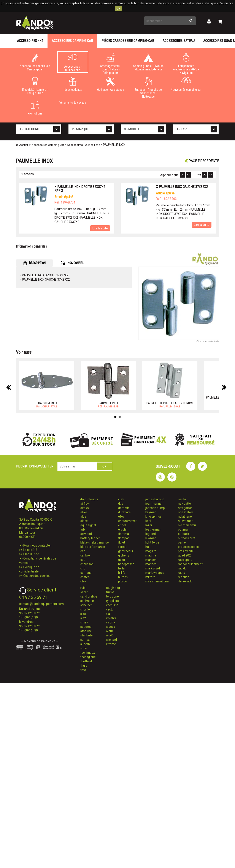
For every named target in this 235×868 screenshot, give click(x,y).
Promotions (35, 108)
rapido (182, 568)
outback (183, 534)
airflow (85, 504)
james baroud (155, 499)
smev (84, 622)
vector (110, 609)
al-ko (84, 512)
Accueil (22, 145)
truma (110, 592)
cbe (83, 560)
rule (83, 588)
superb (85, 644)
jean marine (153, 504)
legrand (151, 534)
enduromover (127, 521)
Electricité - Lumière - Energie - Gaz (35, 86)
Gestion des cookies (37, 576)
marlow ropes (155, 573)
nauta (182, 499)
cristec (85, 577)
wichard (111, 640)
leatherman (153, 529)
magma (151, 555)
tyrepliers (112, 601)
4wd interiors (89, 499)
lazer (149, 525)
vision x (111, 618)
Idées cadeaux (73, 84)
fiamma (124, 534)
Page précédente (202, 161)
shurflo (85, 609)
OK (118, 8)
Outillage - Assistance (110, 84)
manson (151, 560)
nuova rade (186, 521)
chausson (87, 564)
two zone (112, 596)
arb (83, 529)
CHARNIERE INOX (47, 403)
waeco (111, 627)
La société (30, 550)
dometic (124, 508)
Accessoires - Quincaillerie (73, 63)
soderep (86, 627)
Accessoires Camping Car (72, 41)
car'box (85, 555)
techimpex (88, 653)
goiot (122, 560)
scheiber (86, 605)
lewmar (151, 538)
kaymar (151, 512)
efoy (121, 517)
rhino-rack (185, 581)
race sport (185, 560)
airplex (85, 508)
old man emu (187, 525)
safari (84, 592)
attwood (86, 534)
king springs (153, 517)
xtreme (111, 644)
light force (152, 542)
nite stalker (186, 512)
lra (147, 547)
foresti (123, 547)
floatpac (124, 538)
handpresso (126, 564)
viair (109, 614)
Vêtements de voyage (73, 103)
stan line (86, 631)
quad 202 (184, 555)
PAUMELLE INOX (108, 403)
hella (121, 568)
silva (83, 618)
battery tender (90, 538)
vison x (111, 622)
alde (83, 517)
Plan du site (31, 554)
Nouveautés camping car (186, 84)
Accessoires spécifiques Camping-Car (35, 62)
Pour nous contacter (37, 545)
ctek (83, 581)
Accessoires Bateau (179, 41)
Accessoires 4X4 (30, 41)
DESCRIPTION (34, 263)
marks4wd (153, 568)
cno (83, 568)
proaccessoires (188, 547)
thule (84, 666)
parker (182, 542)
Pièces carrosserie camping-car (128, 41)
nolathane (185, 517)
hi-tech (123, 577)
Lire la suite (100, 228)
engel (122, 525)
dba (121, 504)
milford (150, 577)
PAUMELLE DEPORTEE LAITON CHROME (170, 403)
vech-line (112, 605)
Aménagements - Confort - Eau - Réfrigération (110, 63)
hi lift (121, 573)
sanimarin (87, 601)
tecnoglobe (88, 657)
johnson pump (155, 508)
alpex (84, 521)
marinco (151, 564)
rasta (182, 573)
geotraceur (126, 551)
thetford (86, 661)
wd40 (110, 635)
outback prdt (187, 538)
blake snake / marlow (95, 542)
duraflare (124, 512)
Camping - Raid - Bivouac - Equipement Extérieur (148, 62)
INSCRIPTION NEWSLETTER (35, 466)
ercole (122, 529)
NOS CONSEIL (72, 263)
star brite (87, 635)
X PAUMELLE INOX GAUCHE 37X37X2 (182, 187)
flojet (122, 542)
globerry (124, 555)
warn (110, 631)
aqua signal (88, 525)
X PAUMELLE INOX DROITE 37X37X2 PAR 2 (80, 189)
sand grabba (89, 596)
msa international (157, 581)
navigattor (185, 504)
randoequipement (190, 564)
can (83, 551)
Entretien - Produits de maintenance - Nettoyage (148, 87)
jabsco (123, 581)
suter (84, 648)
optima (183, 529)
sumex (85, 640)
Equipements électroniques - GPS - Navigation (186, 63)
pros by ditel (186, 551)
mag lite (151, 551)
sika (83, 614)
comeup (86, 573)
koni (148, 521)
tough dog (113, 588)
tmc (83, 670)
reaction (184, 577)
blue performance (93, 547)
